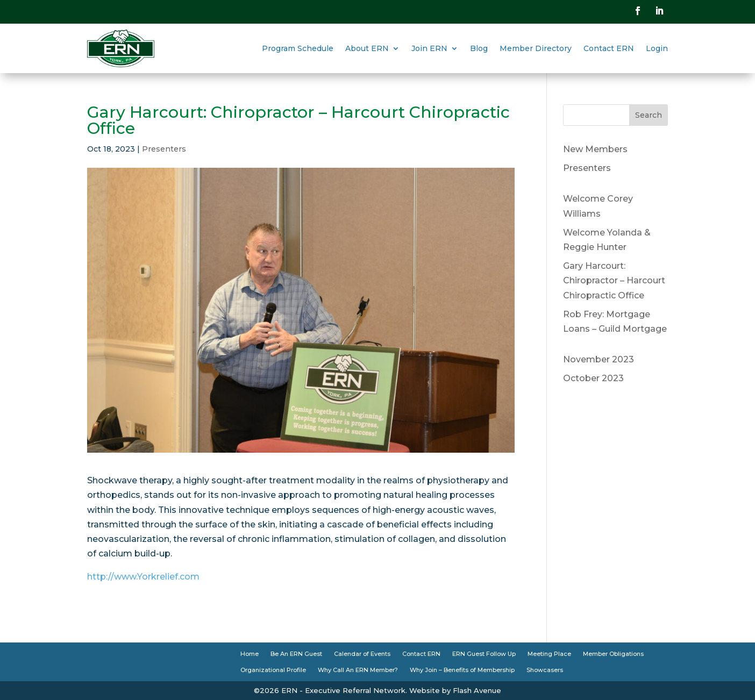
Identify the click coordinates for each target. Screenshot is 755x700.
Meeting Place (549, 654)
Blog (479, 48)
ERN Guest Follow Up (484, 654)
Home (250, 654)
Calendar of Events (362, 654)
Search (649, 115)
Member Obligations (613, 654)
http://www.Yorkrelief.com (143, 577)
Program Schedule (298, 48)
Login (657, 48)
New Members (595, 149)
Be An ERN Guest (296, 654)
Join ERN (429, 48)
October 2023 (593, 378)
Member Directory (536, 48)
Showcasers (545, 670)
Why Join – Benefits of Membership (462, 670)
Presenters (164, 149)
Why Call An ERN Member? (358, 670)
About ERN (367, 48)
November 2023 (599, 359)
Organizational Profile (273, 670)
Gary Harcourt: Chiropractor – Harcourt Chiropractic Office (614, 280)
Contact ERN (609, 48)
